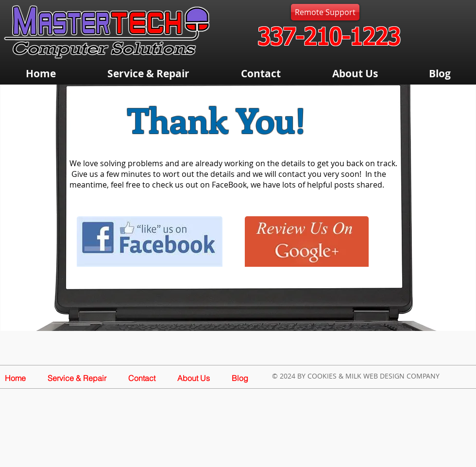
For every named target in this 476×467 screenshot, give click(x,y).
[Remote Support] (325, 12)
